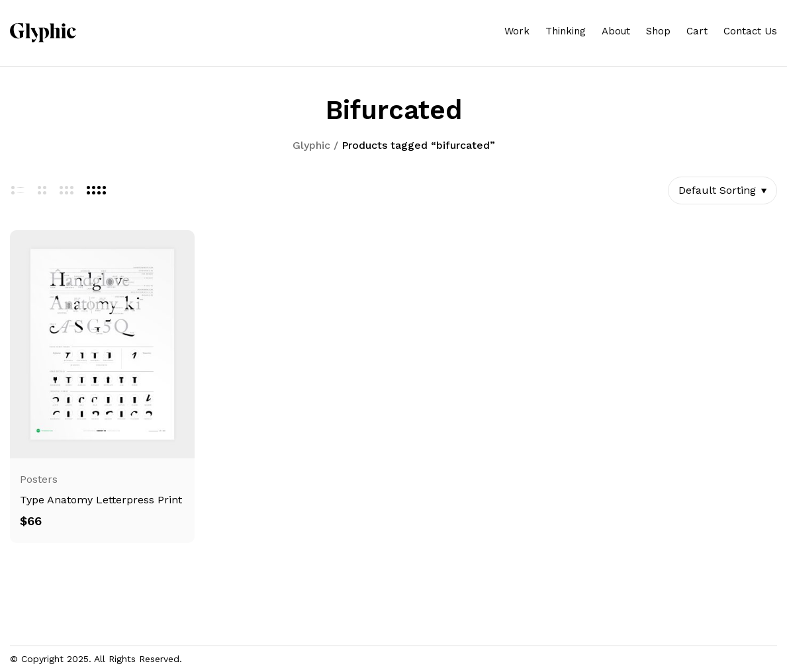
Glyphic (311, 145)
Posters (39, 479)
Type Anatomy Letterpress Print (101, 500)
